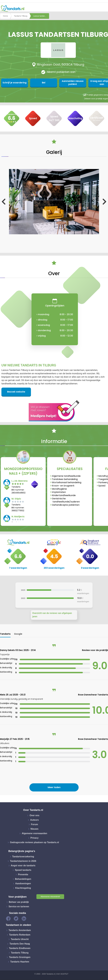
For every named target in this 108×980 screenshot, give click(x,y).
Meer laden (54, 787)
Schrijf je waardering (14, 83)
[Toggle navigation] (104, 9)
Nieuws (34, 829)
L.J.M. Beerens (20, 481)
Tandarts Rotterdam (20, 935)
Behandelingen (23, 879)
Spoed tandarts (23, 870)
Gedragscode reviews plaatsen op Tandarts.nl (34, 842)
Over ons (34, 815)
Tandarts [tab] (5, 634)
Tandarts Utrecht (20, 939)
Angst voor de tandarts (23, 866)
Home (5, 16)
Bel (41, 83)
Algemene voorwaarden (35, 833)
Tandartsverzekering (23, 857)
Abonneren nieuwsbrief (50, 897)
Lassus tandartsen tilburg (41, 16)
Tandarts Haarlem (20, 962)
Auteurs (34, 820)
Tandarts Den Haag (20, 944)
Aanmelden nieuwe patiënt (68, 83)
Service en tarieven (19, 907)
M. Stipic (16, 499)
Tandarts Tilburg (21, 16)
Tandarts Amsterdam (20, 930)
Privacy (35, 838)
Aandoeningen (23, 883)
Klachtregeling (23, 888)
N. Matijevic (18, 517)
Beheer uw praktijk (19, 902)
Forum (34, 824)
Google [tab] (18, 634)
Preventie (23, 875)
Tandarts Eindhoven (20, 948)
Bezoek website (16, 392)
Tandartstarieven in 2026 (23, 861)
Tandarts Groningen (20, 957)
